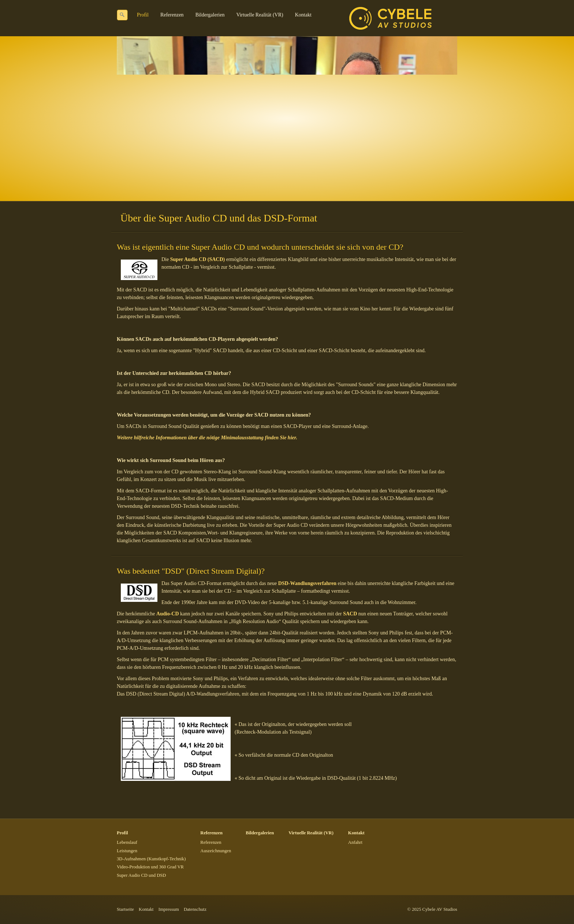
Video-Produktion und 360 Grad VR (150, 867)
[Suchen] (122, 15)
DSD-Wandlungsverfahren (307, 583)
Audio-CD (167, 614)
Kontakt (303, 15)
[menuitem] (143, 15)
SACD (350, 614)
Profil (143, 15)
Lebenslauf (127, 842)
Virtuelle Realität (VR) (260, 15)
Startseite (125, 909)
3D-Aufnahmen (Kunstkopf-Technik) (151, 859)
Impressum (169, 909)
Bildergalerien (210, 15)
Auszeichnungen (216, 851)
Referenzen (172, 15)
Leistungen (127, 851)
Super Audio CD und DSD (141, 875)
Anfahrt (355, 842)
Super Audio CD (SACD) (198, 259)
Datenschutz (195, 909)
